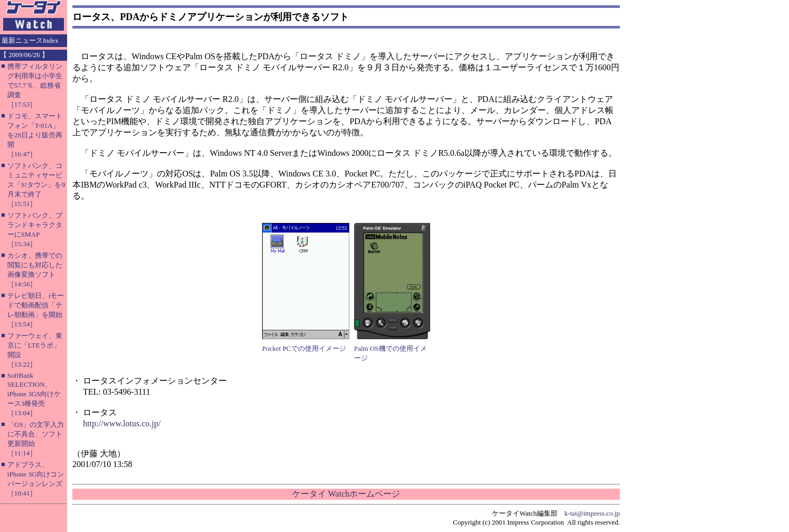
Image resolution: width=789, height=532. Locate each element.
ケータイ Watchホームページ (346, 494)
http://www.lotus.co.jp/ (122, 423)
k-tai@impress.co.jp (592, 513)
